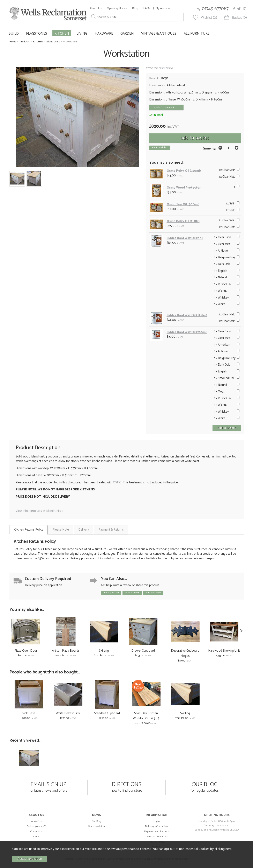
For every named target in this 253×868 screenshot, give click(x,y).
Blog (135, 8)
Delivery (84, 530)
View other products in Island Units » (39, 511)
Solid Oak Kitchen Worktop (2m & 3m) (146, 716)
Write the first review (159, 68)
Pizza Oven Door (26, 651)
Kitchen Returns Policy (28, 530)
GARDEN (127, 33)
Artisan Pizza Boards (66, 651)
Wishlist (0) (209, 18)
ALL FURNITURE (197, 33)
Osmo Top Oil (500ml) (183, 204)
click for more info (166, 107)
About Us (96, 8)
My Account (163, 8)
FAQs (147, 8)
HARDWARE (104, 33)
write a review (132, 593)
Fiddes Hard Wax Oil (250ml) (187, 332)
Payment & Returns (111, 530)
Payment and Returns (157, 831)
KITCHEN (62, 33)
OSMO (117, 482)
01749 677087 (215, 9)
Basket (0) (239, 18)
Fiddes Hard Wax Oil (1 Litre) (187, 315)
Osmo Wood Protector (184, 188)
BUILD (14, 33)
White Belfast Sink (68, 713)
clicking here (223, 849)
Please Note (61, 530)
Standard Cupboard (107, 713)
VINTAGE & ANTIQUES (159, 33)
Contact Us (36, 831)
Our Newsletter (96, 826)
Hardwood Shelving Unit (224, 651)
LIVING (82, 33)
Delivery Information (157, 826)
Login (157, 821)
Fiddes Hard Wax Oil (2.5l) (185, 238)
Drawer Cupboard (143, 651)
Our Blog (96, 821)
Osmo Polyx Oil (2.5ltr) (183, 221)
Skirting (104, 651)
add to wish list (159, 148)
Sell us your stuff (36, 826)
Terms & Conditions (157, 837)
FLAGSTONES (37, 33)
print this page (153, 593)
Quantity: (209, 149)
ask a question (111, 593)
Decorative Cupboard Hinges (185, 653)
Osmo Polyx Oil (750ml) (184, 171)
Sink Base (29, 713)
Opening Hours (117, 8)
